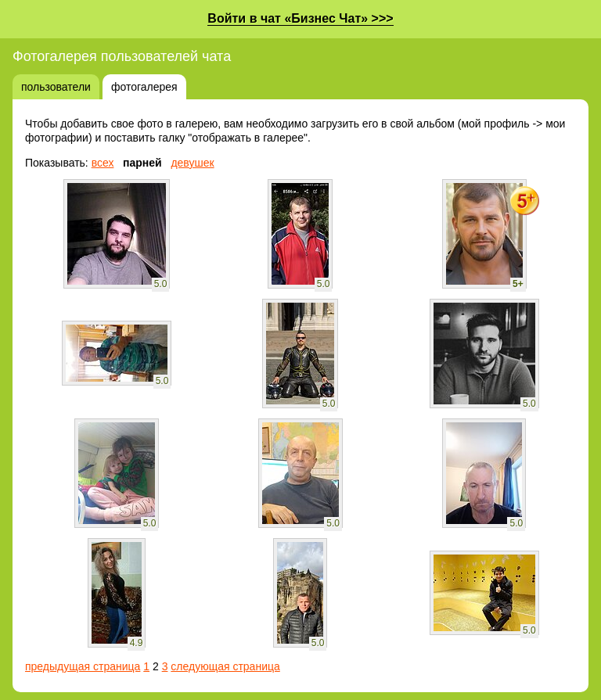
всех (103, 163)
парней (142, 163)
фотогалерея (144, 87)
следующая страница (225, 666)
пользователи (56, 87)
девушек (192, 163)
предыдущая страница (83, 666)
